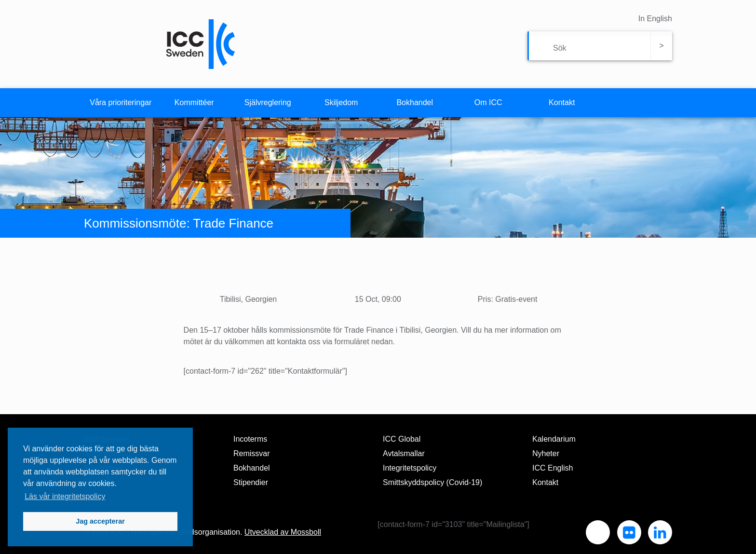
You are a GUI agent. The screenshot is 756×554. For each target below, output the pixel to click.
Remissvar (252, 453)
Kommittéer (194, 102)
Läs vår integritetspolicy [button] (65, 496)
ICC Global (402, 439)
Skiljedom (341, 102)
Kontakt (562, 102)
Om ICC (488, 102)
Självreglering (268, 102)
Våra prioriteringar (121, 102)
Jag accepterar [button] (100, 521)
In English (655, 19)
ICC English (553, 468)
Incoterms (250, 439)
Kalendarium (554, 439)
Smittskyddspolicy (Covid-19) (432, 482)
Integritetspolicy (410, 468)
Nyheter (546, 453)
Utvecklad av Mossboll (283, 532)
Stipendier (251, 482)
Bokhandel (415, 102)
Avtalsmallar (404, 453)
